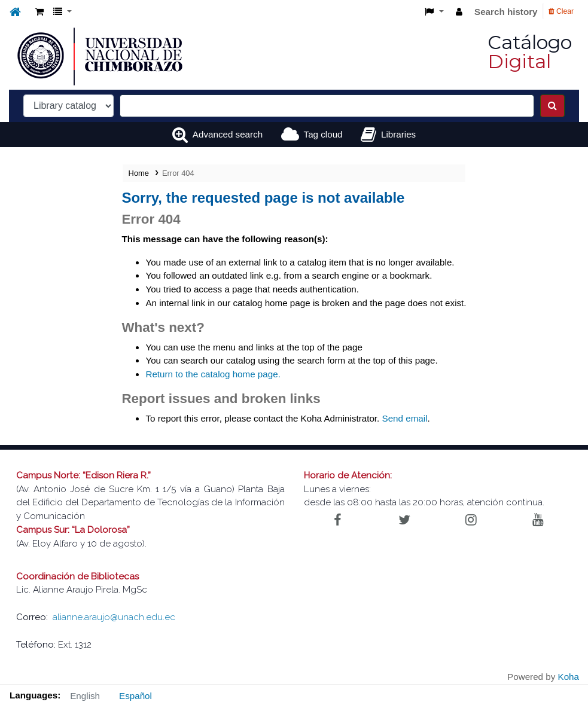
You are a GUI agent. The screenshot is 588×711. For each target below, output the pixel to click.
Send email (405, 418)
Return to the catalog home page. (213, 374)
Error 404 (178, 173)
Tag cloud (323, 134)
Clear (561, 11)
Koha (569, 677)
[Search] (552, 106)
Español (135, 696)
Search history (506, 12)
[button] (39, 12)
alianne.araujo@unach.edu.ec (114, 617)
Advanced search (228, 134)
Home (139, 173)
